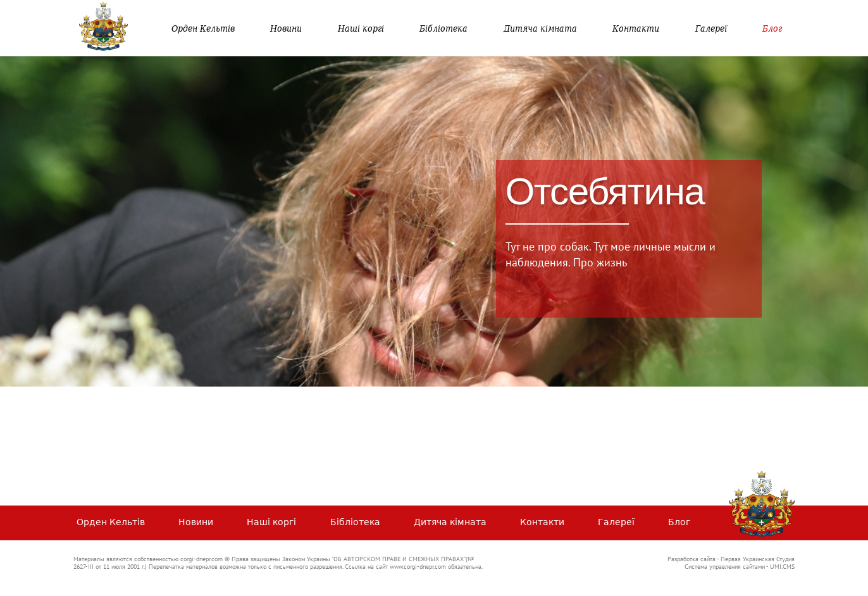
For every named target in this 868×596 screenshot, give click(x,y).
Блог (772, 28)
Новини (286, 28)
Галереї (711, 28)
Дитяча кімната (540, 28)
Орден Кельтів (203, 28)
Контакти (636, 28)
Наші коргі (361, 28)
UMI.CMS (782, 567)
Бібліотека (443, 28)
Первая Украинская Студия (758, 559)
